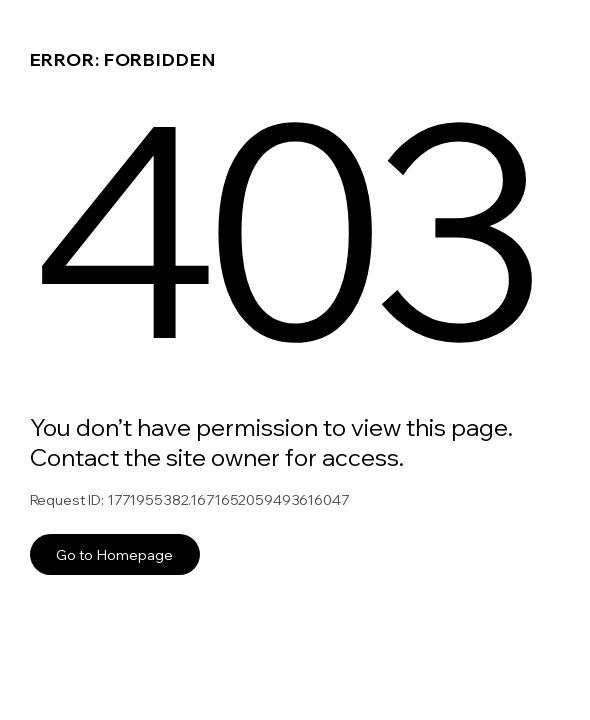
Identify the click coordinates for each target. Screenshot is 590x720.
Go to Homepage (114, 555)
